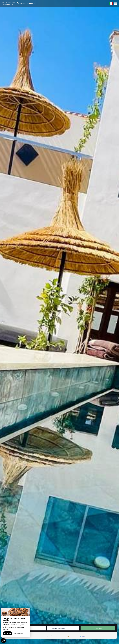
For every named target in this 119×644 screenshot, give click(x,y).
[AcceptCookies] (3, 641)
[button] (25, 3)
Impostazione (18, 633)
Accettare (8, 633)
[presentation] (3, 322)
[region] (16, 622)
